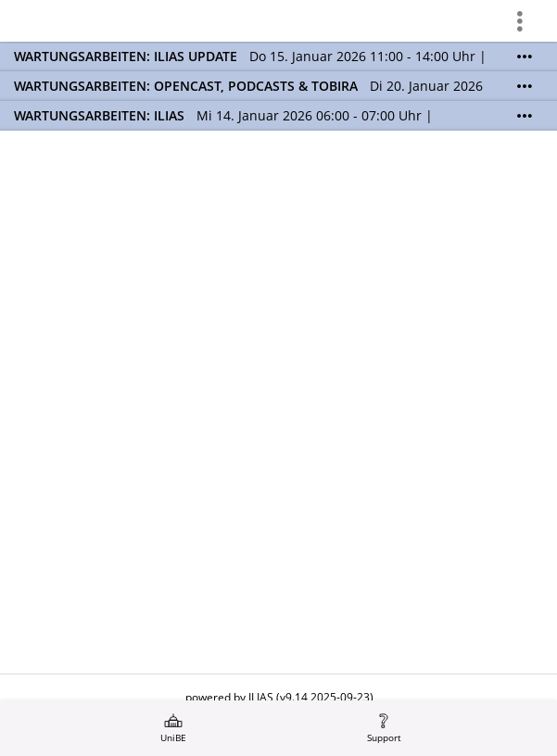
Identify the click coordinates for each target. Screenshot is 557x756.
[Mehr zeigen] (525, 57)
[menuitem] (173, 728)
